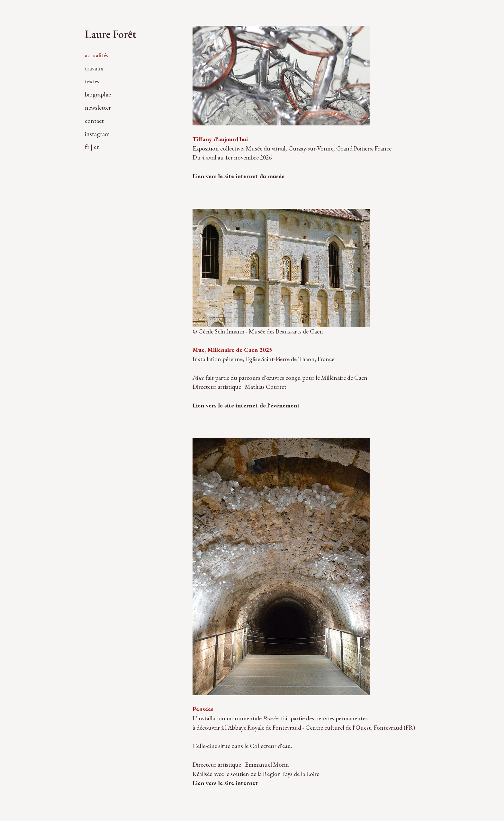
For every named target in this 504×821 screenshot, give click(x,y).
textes (92, 81)
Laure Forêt (111, 34)
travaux (94, 68)
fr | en (92, 147)
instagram (97, 134)
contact (94, 121)
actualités (97, 55)
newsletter (98, 108)
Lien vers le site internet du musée (239, 176)
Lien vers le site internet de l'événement (246, 405)
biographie (98, 94)
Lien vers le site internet (225, 783)
